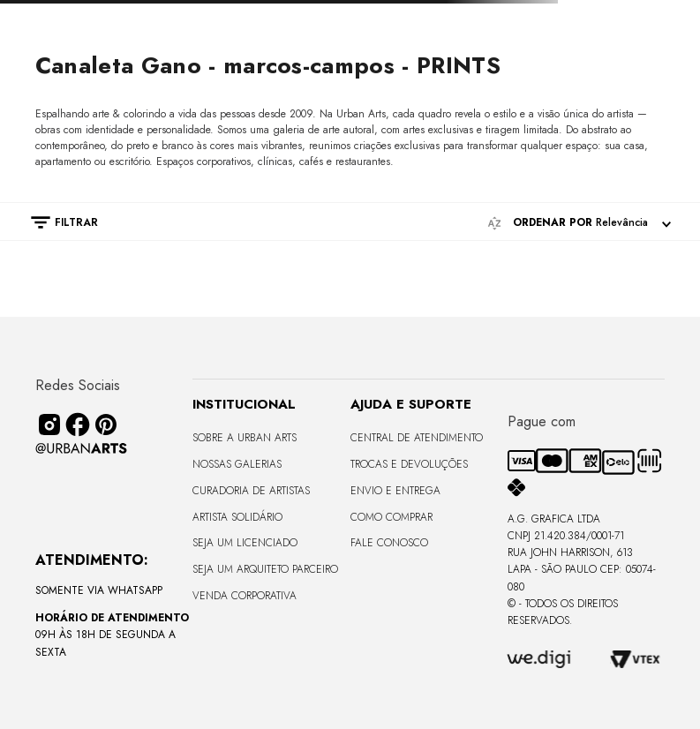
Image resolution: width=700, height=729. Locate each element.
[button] (56, 222)
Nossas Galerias (237, 464)
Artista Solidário (237, 517)
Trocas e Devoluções (409, 464)
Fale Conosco (389, 543)
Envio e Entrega (395, 491)
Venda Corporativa (245, 596)
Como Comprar (391, 517)
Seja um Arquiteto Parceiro (265, 569)
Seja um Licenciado (245, 543)
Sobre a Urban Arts (245, 438)
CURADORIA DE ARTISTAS (251, 491)
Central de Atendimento (417, 438)
